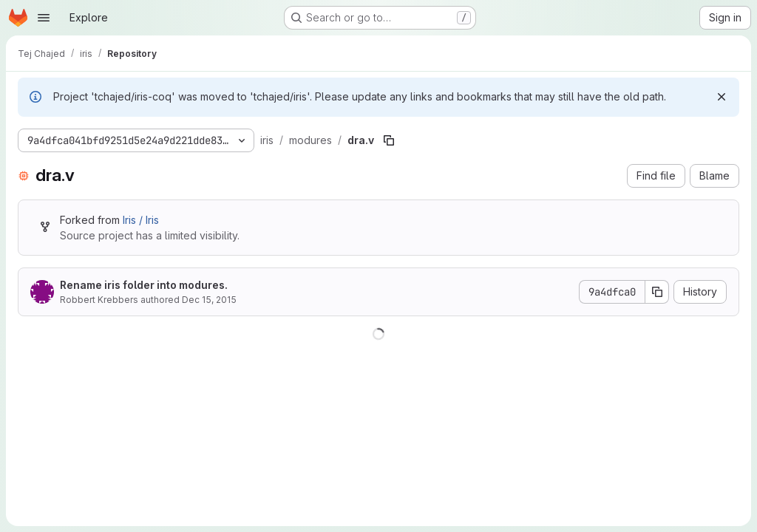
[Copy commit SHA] (657, 292)
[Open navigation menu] (44, 18)
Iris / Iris (141, 220)
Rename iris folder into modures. (144, 285)
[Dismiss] (722, 97)
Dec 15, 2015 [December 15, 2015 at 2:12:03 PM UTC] (209, 300)
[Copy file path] (389, 140)
